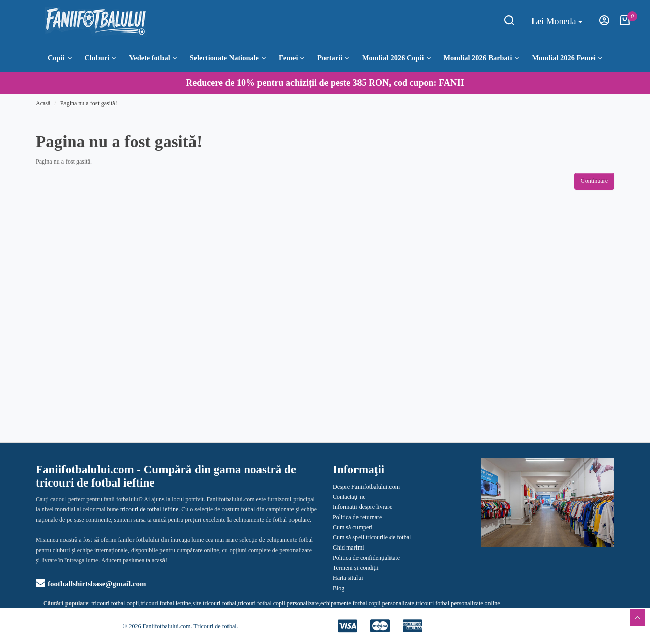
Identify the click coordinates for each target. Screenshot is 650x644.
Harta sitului (348, 578)
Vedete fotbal (153, 58)
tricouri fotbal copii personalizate (278, 603)
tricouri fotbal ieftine (166, 603)
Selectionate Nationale (228, 58)
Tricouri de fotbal (215, 626)
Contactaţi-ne (349, 497)
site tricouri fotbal (214, 603)
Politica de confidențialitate (366, 558)
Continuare (594, 181)
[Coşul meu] (625, 23)
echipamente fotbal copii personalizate (367, 603)
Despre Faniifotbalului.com (366, 487)
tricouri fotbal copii (115, 603)
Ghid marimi (348, 548)
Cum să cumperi (353, 527)
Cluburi (100, 58)
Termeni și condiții (355, 568)
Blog (338, 588)
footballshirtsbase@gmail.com (91, 584)
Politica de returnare (357, 517)
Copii (60, 58)
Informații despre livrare (362, 507)
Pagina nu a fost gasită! (89, 103)
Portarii (333, 58)
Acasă (43, 103)
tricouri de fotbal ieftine (149, 509)
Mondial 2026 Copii (396, 58)
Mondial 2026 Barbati (481, 58)
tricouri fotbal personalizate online (458, 603)
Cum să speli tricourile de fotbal (372, 537)
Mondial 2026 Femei (567, 58)
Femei (292, 58)
